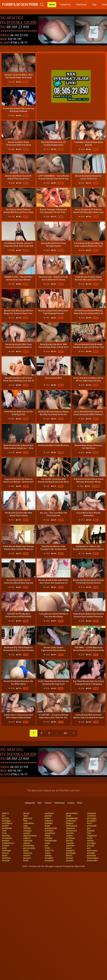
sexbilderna (29, 823)
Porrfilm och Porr (20, 5)
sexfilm (27, 856)
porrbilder (91, 856)
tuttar (4, 848)
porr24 (48, 818)
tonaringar (6, 851)
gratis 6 (5, 813)
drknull (26, 813)
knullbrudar (7, 828)
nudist (26, 851)
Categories (65, 5)
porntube (91, 853)
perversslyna (29, 848)
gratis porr (28, 818)
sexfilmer (91, 816)
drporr (5, 856)
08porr (48, 836)
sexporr (70, 836)
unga (25, 826)
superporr (70, 828)
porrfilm (48, 816)
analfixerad (71, 821)
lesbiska (49, 821)
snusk (48, 843)
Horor (80, 803)
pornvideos (92, 851)
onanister (70, 846)
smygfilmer (50, 833)
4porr (26, 816)
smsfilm (70, 833)
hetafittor (6, 836)
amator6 (6, 841)
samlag (48, 856)
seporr (48, 853)
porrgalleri (92, 821)
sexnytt (27, 833)
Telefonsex (81, 5)
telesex (5, 853)
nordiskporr (7, 823)
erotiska (48, 838)
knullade (6, 860)
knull (4, 831)
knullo (90, 838)
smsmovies (71, 831)
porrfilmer (49, 813)
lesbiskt (91, 831)
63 (65, 733)
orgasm (27, 843)
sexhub (90, 841)
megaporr (70, 851)
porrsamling (29, 846)
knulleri (5, 826)
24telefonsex (8, 843)
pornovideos (93, 858)
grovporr (27, 858)
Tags (94, 5)
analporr (27, 838)
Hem (40, 803)
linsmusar (28, 853)
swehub (6, 846)
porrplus (70, 860)
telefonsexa (71, 826)
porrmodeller (72, 813)
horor (89, 823)
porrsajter (91, 843)
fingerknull (92, 836)
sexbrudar (28, 841)
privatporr (49, 858)
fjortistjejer (71, 853)
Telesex (48, 803)
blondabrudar (72, 818)
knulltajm (49, 823)
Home (52, 5)
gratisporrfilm (51, 828)
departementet (30, 836)
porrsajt (90, 846)
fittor (25, 821)
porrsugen (92, 818)
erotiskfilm (7, 838)
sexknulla (91, 813)
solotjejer (27, 831)
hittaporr (70, 823)
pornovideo (92, 860)
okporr (69, 848)
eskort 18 (49, 851)
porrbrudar (92, 826)
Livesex (71, 803)
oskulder (70, 843)
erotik (69, 816)
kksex (48, 826)
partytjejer (6, 821)
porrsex (70, 858)
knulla (26, 860)
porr (4, 816)
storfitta (27, 828)
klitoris (69, 856)
